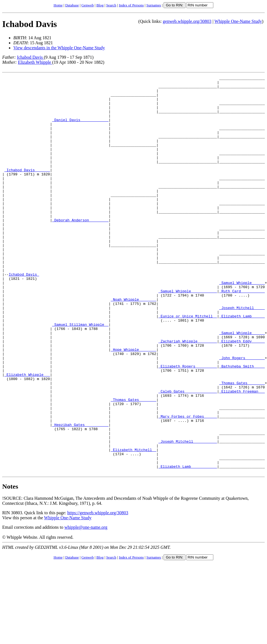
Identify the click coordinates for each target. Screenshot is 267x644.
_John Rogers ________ (242, 415)
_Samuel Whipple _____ (242, 324)
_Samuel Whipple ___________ (188, 334)
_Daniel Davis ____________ (80, 129)
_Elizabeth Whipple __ (27, 435)
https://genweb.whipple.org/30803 (98, 592)
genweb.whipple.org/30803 (187, 21)
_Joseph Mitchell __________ (188, 515)
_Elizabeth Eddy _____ (242, 395)
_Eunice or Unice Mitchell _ (188, 364)
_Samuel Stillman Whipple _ (80, 374)
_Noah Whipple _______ (133, 344)
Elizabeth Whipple (35, 62)
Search (111, 5)
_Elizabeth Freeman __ (242, 455)
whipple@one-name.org (86, 607)
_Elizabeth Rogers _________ (188, 425)
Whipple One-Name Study (238, 21)
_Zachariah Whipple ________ (188, 395)
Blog (100, 5)
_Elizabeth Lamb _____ (242, 364)
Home (58, 5)
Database (72, 5)
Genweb (88, 5)
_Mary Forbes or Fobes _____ (188, 485)
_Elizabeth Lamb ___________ (188, 545)
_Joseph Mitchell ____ (242, 354)
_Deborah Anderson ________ (80, 249)
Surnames (154, 5)
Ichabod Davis (30, 24)
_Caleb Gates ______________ (188, 455)
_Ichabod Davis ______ (27, 189)
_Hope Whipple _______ (133, 405)
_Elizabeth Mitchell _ (133, 525)
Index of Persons (131, 5)
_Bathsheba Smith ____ (242, 425)
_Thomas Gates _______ (242, 445)
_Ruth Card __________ (242, 334)
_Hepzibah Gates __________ (80, 495)
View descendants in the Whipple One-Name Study (59, 48)
